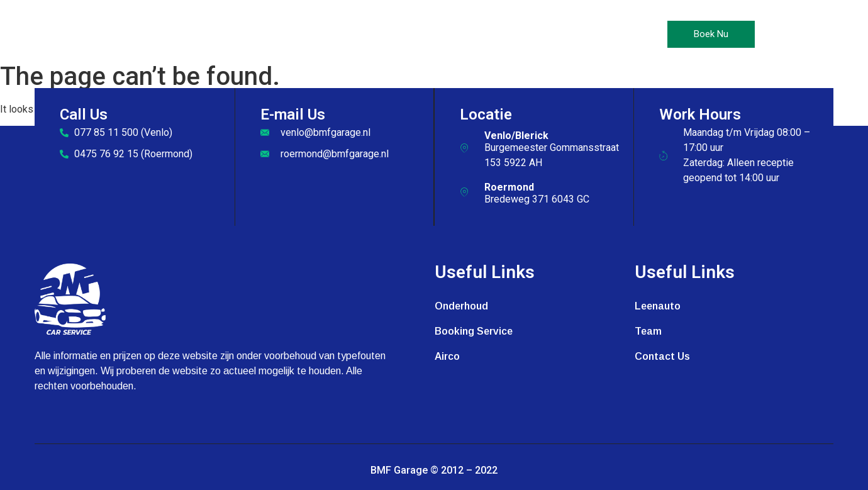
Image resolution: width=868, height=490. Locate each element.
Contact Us (565, 35)
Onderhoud (316, 35)
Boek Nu (711, 34)
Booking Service (474, 331)
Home (254, 35)
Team (648, 331)
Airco (380, 35)
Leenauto (438, 35)
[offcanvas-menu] (780, 35)
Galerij (500, 35)
